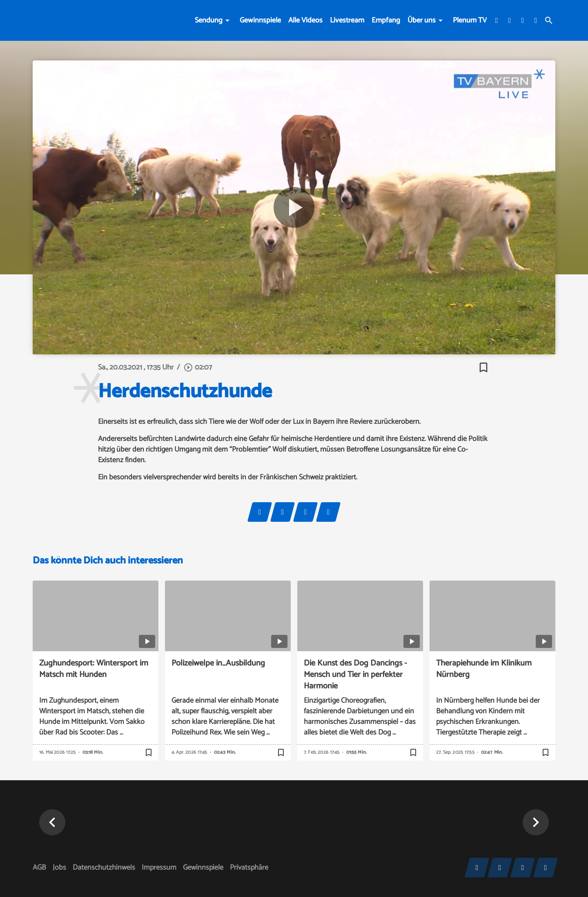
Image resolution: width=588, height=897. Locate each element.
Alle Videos (305, 20)
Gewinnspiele (260, 20)
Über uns (422, 20)
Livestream (347, 20)
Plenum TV (470, 20)
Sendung (209, 20)
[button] (52, 822)
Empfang (386, 20)
